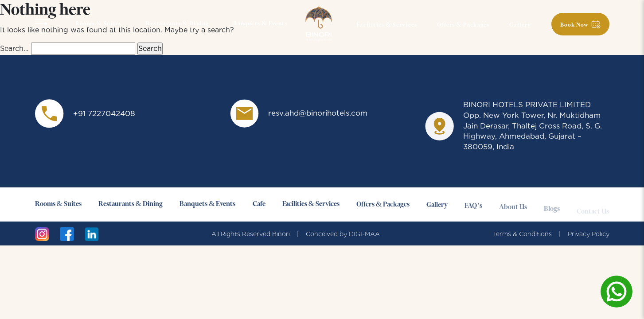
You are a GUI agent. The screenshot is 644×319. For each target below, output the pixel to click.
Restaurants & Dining (177, 24)
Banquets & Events (260, 24)
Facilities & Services (387, 25)
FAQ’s (473, 209)
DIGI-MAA (364, 234)
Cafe (259, 205)
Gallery (520, 25)
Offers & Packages (463, 25)
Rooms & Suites (99, 24)
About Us (513, 212)
